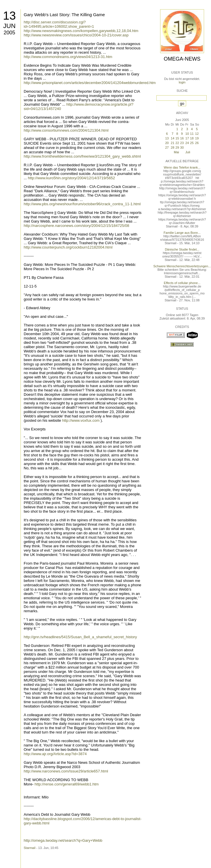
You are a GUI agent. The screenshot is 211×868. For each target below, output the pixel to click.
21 (173, 143)
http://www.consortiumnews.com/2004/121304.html (66, 130)
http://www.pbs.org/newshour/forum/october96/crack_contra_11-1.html (82, 204)
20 (167, 143)
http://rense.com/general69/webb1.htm (67, 784)
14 (173, 138)
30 (182, 148)
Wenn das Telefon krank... (182, 167)
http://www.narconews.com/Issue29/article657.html (66, 771)
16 (182, 138)
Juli (188, 152)
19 (197, 138)
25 (192, 143)
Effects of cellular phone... (182, 283)
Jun (9, 26)
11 (192, 134)
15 (177, 138)
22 (177, 143)
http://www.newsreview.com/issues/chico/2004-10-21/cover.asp (76, 35)
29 (177, 148)
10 (187, 134)
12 (197, 134)
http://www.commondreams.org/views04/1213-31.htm (68, 57)
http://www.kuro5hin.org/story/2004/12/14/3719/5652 (71, 178)
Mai (177, 152)
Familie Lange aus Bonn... (182, 233)
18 (192, 138)
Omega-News (182, 59)
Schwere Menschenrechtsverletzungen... (182, 266)
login (182, 82)
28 (173, 148)
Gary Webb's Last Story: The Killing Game (64, 15)
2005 (9, 33)
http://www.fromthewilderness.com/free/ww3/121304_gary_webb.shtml (82, 156)
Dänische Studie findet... (182, 249)
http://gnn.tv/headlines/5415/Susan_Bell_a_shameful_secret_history (80, 637)
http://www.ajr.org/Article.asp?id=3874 (55, 754)
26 (197, 143)
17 (187, 138)
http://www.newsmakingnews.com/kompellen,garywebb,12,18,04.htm (81, 31)
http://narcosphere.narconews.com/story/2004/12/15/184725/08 (76, 226)
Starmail (29, 848)
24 (187, 143)
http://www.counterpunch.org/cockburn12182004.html (68, 247)
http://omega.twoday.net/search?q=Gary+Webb (63, 840)
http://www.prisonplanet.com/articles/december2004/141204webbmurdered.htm (90, 83)
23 (182, 143)
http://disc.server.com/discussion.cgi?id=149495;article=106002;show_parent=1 (59, 24)
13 (9, 16)
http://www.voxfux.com (81, 420)
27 (167, 148)
